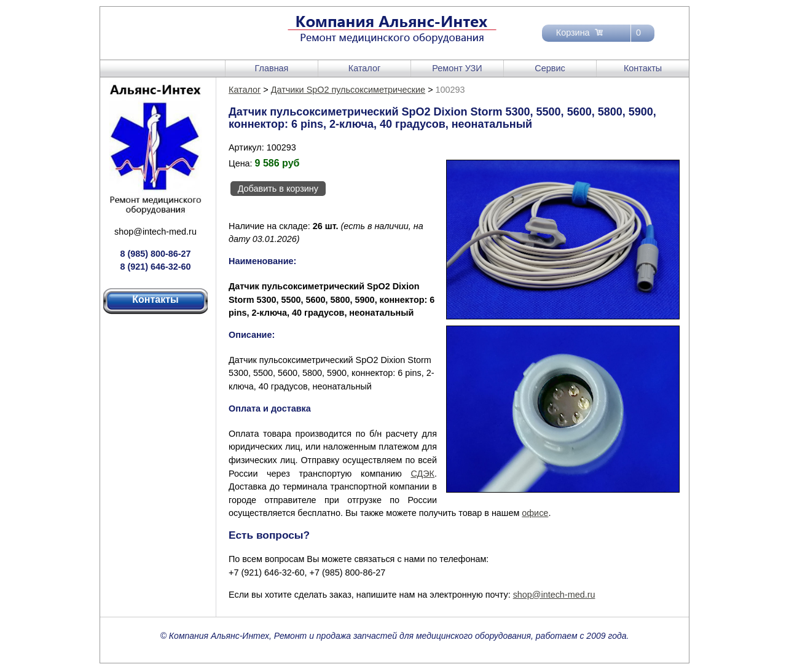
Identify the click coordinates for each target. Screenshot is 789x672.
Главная (272, 68)
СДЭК (422, 474)
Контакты (643, 68)
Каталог (364, 68)
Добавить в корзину (278, 189)
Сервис (550, 68)
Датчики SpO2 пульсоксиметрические (348, 90)
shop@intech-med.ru (155, 232)
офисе (535, 513)
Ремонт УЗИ (457, 68)
